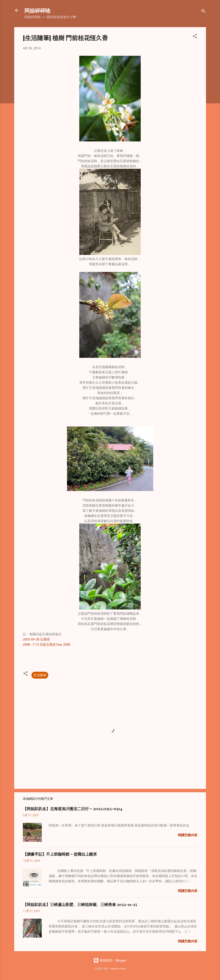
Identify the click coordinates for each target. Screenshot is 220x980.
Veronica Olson (118, 969)
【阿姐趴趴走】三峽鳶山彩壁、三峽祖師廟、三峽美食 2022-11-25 (80, 904)
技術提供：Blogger (110, 960)
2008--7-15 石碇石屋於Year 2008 (46, 645)
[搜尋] (203, 12)
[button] (195, 37)
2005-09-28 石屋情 (36, 639)
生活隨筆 (40, 675)
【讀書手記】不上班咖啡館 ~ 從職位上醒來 (60, 854)
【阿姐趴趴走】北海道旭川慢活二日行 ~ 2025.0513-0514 (73, 809)
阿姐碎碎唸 (37, 10)
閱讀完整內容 (188, 835)
